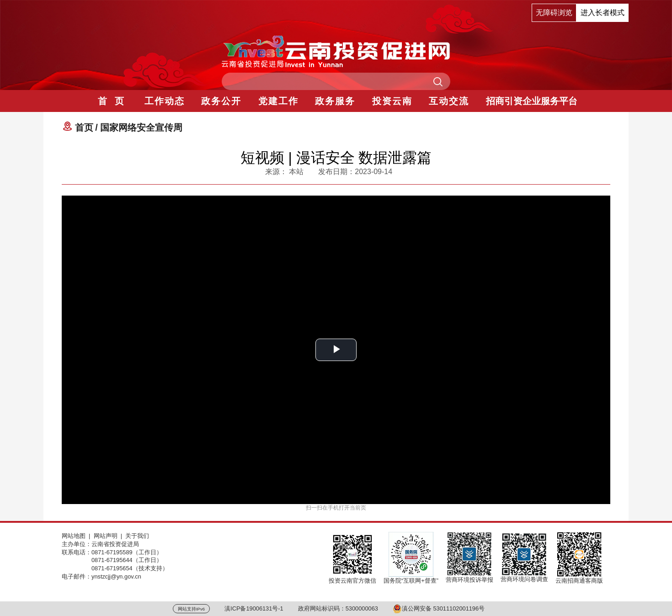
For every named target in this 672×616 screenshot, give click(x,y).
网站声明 (106, 536)
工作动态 (165, 101)
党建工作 (278, 101)
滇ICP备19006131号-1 (254, 608)
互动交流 (449, 101)
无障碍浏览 (554, 13)
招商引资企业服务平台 (532, 101)
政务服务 (335, 101)
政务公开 (221, 101)
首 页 (111, 101)
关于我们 (137, 536)
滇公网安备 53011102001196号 (439, 608)
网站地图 (74, 536)
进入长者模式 (603, 13)
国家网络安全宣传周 (141, 127)
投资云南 (392, 101)
